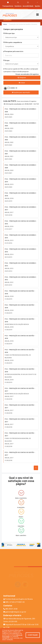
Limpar (22, 83)
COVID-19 (14, 88)
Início (5, 24)
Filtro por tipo (9, 33)
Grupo (6, 60)
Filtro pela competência (13, 42)
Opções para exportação (21, 92)
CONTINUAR (33, 635)
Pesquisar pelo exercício (13, 51)
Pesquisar (22, 78)
